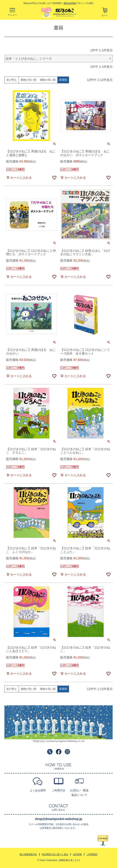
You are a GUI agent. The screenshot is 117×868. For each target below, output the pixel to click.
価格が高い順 (48, 80)
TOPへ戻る (103, 840)
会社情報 (77, 854)
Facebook (59, 752)
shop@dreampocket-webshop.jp (58, 819)
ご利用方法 (58, 790)
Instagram (67, 752)
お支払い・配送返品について (79, 793)
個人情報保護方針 (28, 854)
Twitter (50, 752)
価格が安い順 (28, 80)
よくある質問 (38, 790)
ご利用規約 (92, 854)
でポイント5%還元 (79, 3)
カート (105, 15)
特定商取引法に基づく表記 (55, 854)
